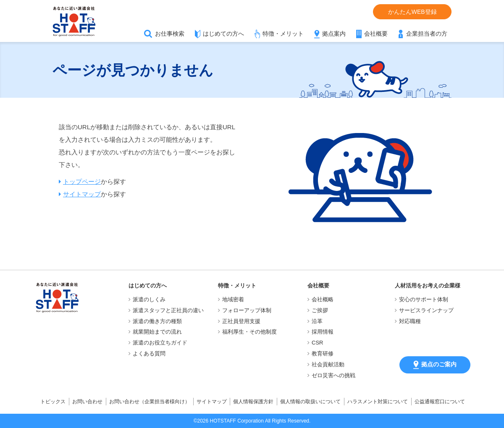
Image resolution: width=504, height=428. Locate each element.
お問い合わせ (87, 402)
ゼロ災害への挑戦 (333, 375)
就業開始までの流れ (157, 332)
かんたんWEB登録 (412, 12)
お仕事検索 (170, 34)
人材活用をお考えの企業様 (428, 286)
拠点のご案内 (435, 365)
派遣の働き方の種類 (157, 321)
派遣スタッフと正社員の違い (168, 310)
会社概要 (376, 34)
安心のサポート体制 (424, 299)
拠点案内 (334, 34)
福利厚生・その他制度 (249, 332)
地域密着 (233, 299)
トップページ (82, 181)
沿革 (317, 321)
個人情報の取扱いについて (310, 402)
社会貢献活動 (328, 364)
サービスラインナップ (426, 310)
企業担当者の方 (427, 34)
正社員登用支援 (241, 321)
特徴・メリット (283, 34)
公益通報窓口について (440, 402)
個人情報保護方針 (253, 402)
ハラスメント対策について (378, 402)
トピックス (53, 402)
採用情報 (323, 332)
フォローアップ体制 (247, 310)
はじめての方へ (223, 34)
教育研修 (323, 354)
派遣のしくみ (149, 299)
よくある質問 (149, 354)
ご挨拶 (320, 310)
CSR (317, 343)
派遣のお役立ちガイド (160, 343)
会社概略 (323, 299)
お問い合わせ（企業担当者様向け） (150, 402)
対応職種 (410, 321)
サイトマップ (82, 194)
